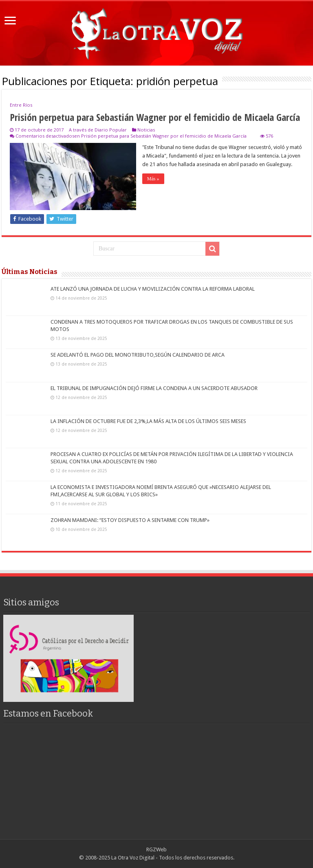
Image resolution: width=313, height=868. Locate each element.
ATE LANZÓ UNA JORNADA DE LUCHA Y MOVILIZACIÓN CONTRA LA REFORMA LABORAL (153, 289)
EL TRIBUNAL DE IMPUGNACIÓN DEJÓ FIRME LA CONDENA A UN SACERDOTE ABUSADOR (154, 388)
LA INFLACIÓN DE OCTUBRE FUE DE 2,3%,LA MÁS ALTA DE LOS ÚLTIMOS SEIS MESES (148, 421)
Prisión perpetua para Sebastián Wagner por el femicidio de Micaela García (155, 117)
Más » (153, 179)
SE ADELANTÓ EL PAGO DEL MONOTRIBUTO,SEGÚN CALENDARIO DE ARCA (138, 355)
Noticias (146, 130)
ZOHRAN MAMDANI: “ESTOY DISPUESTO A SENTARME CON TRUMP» (130, 520)
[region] (68, 658)
